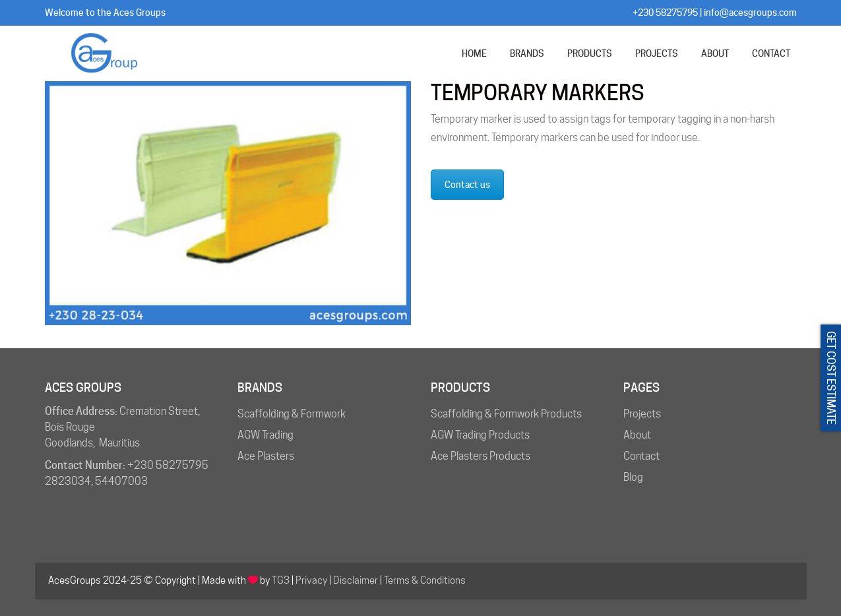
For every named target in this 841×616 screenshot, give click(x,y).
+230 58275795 (665, 13)
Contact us (467, 185)
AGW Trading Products (480, 435)
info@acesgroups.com (750, 13)
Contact (641, 456)
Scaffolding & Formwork (292, 414)
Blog (633, 477)
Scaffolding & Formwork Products (506, 414)
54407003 (121, 481)
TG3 (281, 580)
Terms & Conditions (425, 580)
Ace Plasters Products (481, 456)
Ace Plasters (266, 456)
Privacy (311, 580)
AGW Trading (265, 435)
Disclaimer (356, 580)
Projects (642, 414)
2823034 (68, 481)
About (637, 435)
